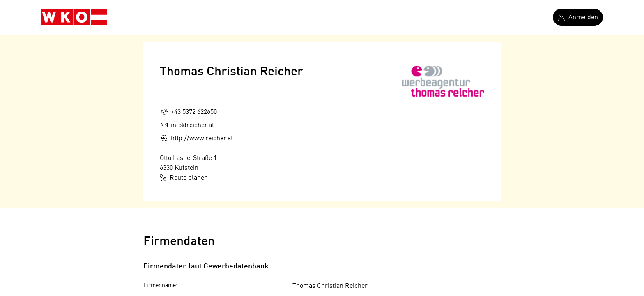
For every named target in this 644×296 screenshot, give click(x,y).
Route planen (184, 178)
